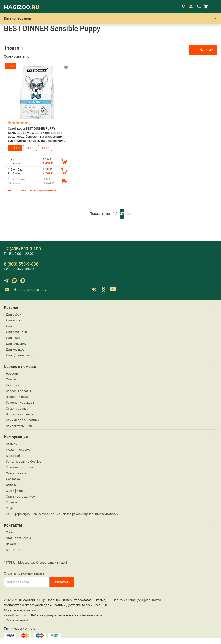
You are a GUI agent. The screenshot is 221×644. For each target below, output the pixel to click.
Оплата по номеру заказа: (25, 573)
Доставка (13, 479)
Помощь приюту (18, 450)
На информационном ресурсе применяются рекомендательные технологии (62, 514)
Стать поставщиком (21, 497)
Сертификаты (16, 491)
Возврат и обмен (18, 397)
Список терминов (19, 426)
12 (115, 213)
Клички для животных (22, 420)
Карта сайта (15, 456)
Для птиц (13, 338)
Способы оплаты (18, 391)
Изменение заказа (20, 403)
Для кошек (14, 320)
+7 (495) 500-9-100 (22, 249)
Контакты (13, 550)
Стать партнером (18, 538)
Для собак (13, 314)
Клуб (9, 508)
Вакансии (13, 544)
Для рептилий (16, 332)
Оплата (11, 485)
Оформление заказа (21, 467)
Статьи (11, 379)
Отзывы (12, 444)
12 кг (45, 148)
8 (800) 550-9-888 (21, 264)
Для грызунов (16, 344)
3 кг (30, 148)
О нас (10, 532)
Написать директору (25, 290)
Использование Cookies (24, 462)
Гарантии (13, 385)
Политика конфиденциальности (137, 600)
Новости (12, 373)
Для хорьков (15, 349)
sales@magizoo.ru (17, 615)
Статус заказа (16, 473)
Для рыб (12, 326)
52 (129, 213)
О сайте (11, 502)
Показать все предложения (32, 190)
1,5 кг (15, 148)
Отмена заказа (17, 408)
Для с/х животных (19, 355)
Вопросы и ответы (19, 414)
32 (122, 213)
